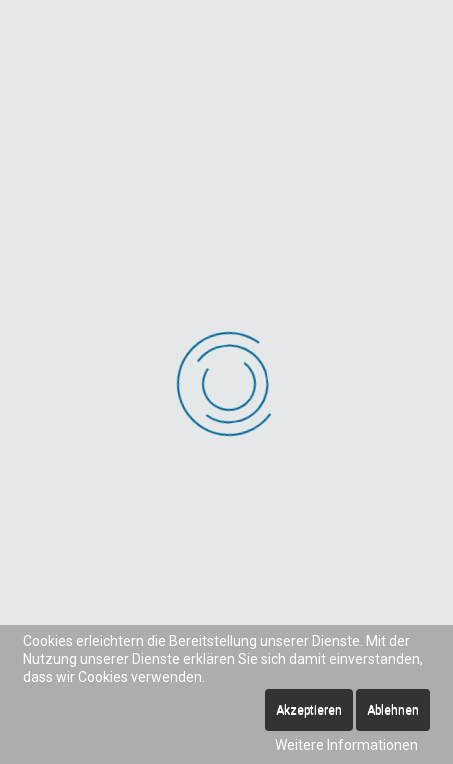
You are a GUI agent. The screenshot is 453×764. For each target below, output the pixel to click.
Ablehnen (393, 710)
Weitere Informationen (346, 745)
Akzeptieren (309, 710)
